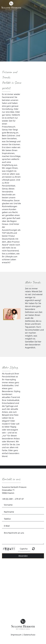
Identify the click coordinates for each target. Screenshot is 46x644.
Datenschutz (29, 635)
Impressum (16, 635)
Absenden (23, 556)
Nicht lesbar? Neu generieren (33, 549)
